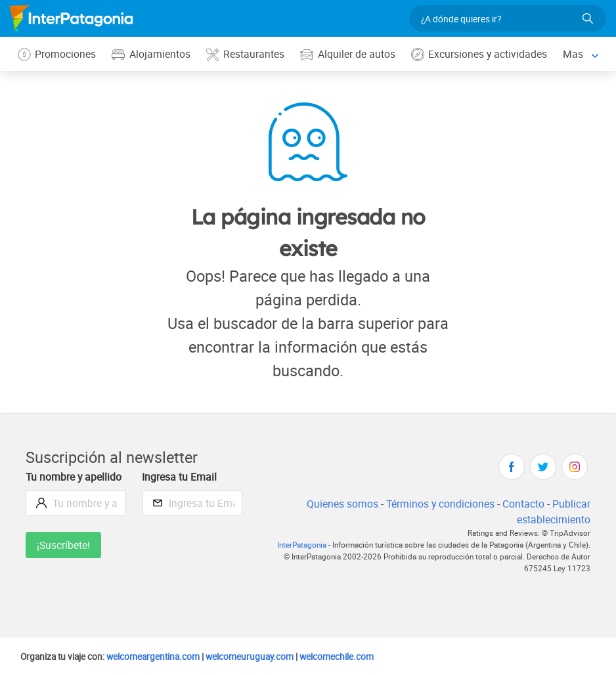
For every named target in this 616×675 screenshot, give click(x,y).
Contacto (523, 504)
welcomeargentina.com (160, 657)
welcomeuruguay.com (260, 657)
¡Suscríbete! (64, 545)
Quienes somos (339, 504)
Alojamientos (152, 54)
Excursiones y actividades (483, 54)
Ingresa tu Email (180, 477)
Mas (578, 54)
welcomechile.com (351, 657)
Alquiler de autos (350, 54)
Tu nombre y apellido (75, 477)
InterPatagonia (293, 546)
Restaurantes (247, 54)
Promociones (57, 54)
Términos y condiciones (438, 504)
